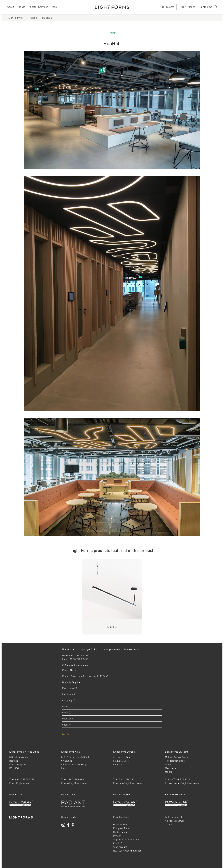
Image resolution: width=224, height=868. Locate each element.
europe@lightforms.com (129, 783)
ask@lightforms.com (23, 783)
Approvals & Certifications (127, 839)
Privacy (117, 836)
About (11, 7)
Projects (32, 7)
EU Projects (167, 7)
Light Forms (16, 18)
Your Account (120, 847)
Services (43, 7)
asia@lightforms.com (75, 783)
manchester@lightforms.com (183, 783)
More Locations (121, 817)
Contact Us (206, 7)
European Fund (121, 828)
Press (53, 7)
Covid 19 (118, 843)
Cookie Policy (120, 832)
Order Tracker (187, 7)
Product (20, 7)
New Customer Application (127, 851)
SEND (66, 734)
